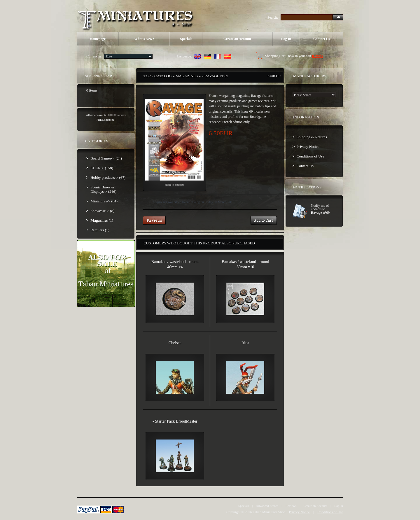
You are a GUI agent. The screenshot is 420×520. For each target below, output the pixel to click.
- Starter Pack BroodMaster (175, 421)
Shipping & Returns (312, 137)
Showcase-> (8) (102, 211)
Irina (245, 343)
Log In (286, 39)
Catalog (163, 76)
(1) (102, 220)
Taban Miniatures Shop (269, 512)
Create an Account (237, 39)
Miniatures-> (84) (104, 201)
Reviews (291, 506)
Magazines (187, 76)
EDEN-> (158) (102, 168)
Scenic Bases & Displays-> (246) (103, 189)
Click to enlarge (174, 143)
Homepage (98, 39)
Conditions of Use (310, 156)
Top (147, 76)
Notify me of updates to (320, 209)
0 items (317, 56)
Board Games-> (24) (106, 158)
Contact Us (322, 39)
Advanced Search (267, 506)
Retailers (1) (100, 230)
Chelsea (175, 343)
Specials (186, 39)
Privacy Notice (308, 147)
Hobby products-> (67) (108, 177)
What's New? (144, 39)
